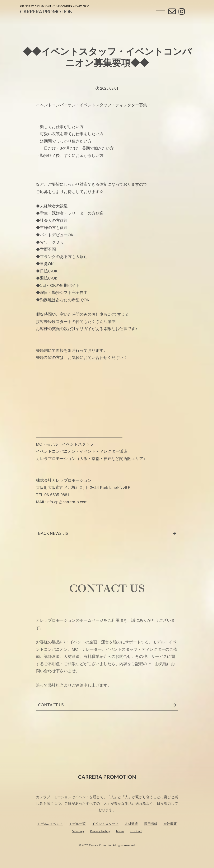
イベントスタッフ (105, 833)
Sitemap (78, 840)
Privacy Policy (100, 840)
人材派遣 (131, 833)
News (120, 840)
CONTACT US (51, 718)
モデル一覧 (77, 833)
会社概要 (170, 833)
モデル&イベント (50, 833)
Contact (136, 840)
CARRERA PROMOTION (46, 11)
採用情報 (151, 833)
